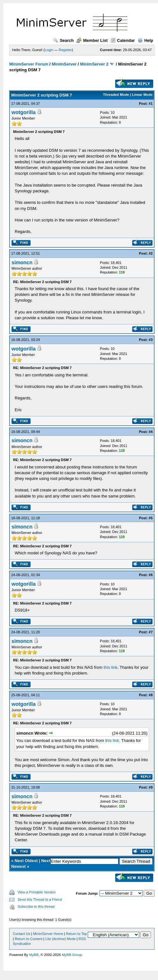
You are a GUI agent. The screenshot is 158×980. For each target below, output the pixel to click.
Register (65, 50)
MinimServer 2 (94, 64)
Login (49, 50)
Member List (92, 40)
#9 (151, 787)
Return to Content (29, 939)
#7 (151, 632)
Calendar (123, 40)
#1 (151, 104)
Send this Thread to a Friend (40, 899)
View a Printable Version (37, 892)
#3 (151, 340)
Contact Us (21, 934)
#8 (151, 695)
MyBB (34, 955)
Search (63, 40)
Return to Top (77, 934)
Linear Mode (142, 95)
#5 (151, 518)
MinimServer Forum (29, 64)
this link (110, 667)
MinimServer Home (48, 934)
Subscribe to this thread (36, 907)
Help (145, 40)
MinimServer (64, 64)
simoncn (22, 262)
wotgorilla (24, 112)
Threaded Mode (116, 95)
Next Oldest (26, 861)
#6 (151, 575)
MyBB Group (72, 955)
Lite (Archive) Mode (60, 939)
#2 (151, 253)
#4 (151, 432)
